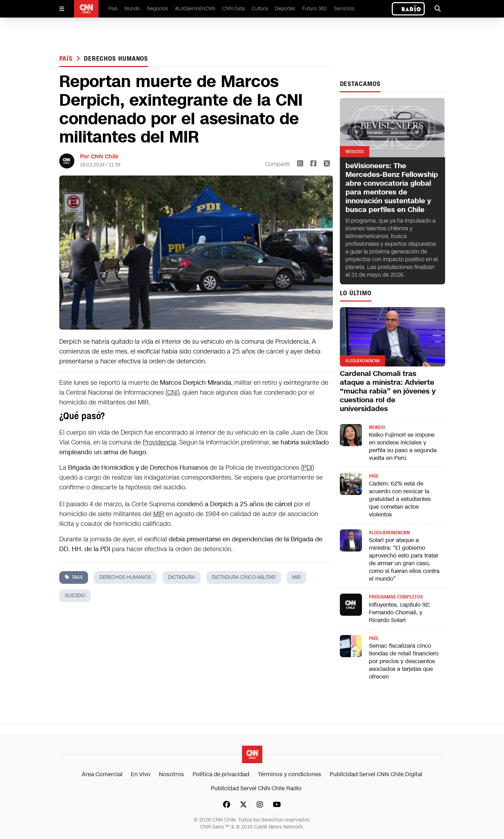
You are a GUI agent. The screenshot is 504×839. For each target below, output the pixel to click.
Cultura (260, 9)
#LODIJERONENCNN (389, 533)
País (113, 9)
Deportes (285, 9)
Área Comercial (102, 774)
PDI (307, 468)
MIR (159, 514)
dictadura (182, 577)
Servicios (344, 9)
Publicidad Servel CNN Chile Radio (256, 788)
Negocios (157, 9)
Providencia (159, 442)
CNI (172, 392)
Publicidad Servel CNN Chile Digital (376, 774)
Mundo (132, 9)
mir (296, 577)
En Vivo (141, 774)
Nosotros (172, 774)
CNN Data (234, 9)
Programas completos (396, 597)
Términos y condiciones (290, 774)
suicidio (75, 596)
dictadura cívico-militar (244, 577)
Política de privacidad (221, 774)
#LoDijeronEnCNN (195, 9)
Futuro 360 (315, 9)
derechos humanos (116, 59)
